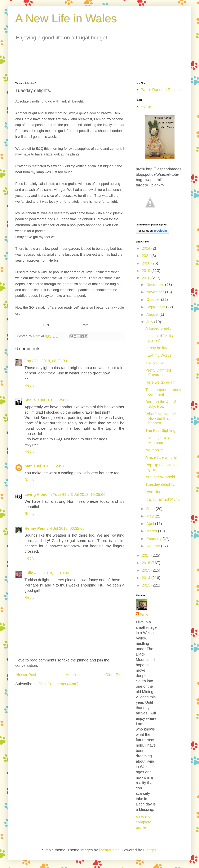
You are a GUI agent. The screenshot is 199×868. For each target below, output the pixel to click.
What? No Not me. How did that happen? (161, 418)
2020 (147, 263)
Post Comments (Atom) (59, 684)
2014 (147, 578)
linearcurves (109, 850)
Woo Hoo (153, 492)
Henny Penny (37, 528)
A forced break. (158, 328)
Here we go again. (161, 382)
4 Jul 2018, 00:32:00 (67, 528)
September (156, 307)
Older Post (114, 675)
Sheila (30, 400)
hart (28, 466)
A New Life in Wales (66, 18)
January (154, 546)
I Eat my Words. (159, 355)
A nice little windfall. (162, 457)
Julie (29, 573)
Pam (144, 615)
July (150, 322)
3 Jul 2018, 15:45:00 (50, 466)
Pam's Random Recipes (161, 90)
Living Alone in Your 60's (47, 495)
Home (71, 675)
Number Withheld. (161, 477)
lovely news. (156, 363)
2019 (147, 271)
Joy (28, 361)
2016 (147, 563)
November (156, 292)
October (154, 299)
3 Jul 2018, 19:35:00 (88, 495)
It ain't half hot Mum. (163, 499)
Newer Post (26, 675)
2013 (147, 585)
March (152, 531)
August (153, 314)
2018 (147, 278)
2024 (147, 248)
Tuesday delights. (160, 484)
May (150, 516)
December (156, 285)
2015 (147, 570)
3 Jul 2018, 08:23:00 (49, 361)
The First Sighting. (161, 430)
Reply (29, 385)
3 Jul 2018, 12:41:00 (54, 400)
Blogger (149, 850)
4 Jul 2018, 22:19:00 (52, 573)
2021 (147, 256)
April (151, 524)
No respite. (155, 450)
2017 (147, 555)
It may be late (157, 348)
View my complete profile (144, 822)
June (151, 509)
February (155, 539)
